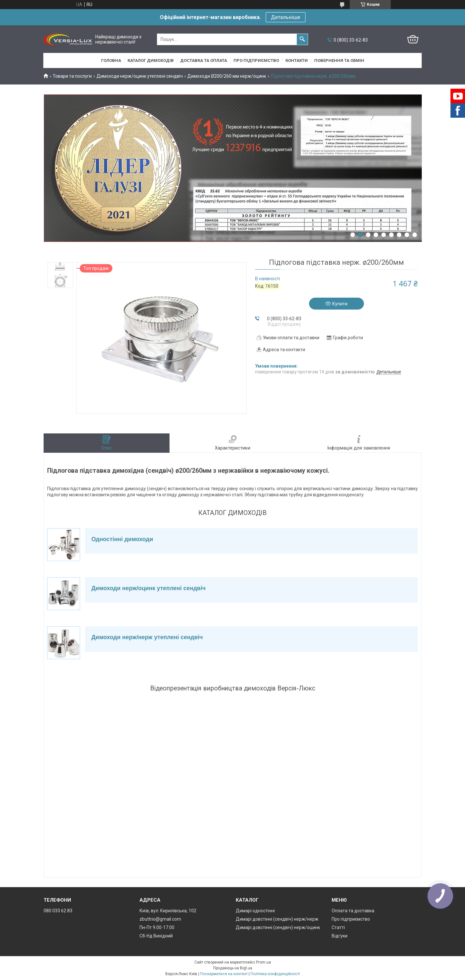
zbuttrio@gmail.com (160, 919)
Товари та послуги (72, 76)
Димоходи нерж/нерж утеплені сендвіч (147, 637)
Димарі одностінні (255, 911)
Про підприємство (256, 60)
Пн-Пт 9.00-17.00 (157, 927)
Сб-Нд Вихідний (156, 936)
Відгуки (340, 936)
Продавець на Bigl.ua (233, 968)
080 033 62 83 (58, 911)
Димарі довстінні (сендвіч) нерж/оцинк (278, 927)
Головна (111, 60)
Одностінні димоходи (122, 539)
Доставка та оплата (204, 60)
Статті (338, 927)
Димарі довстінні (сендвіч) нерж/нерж (277, 919)
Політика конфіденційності (275, 974)
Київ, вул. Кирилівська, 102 (168, 911)
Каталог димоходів (151, 60)
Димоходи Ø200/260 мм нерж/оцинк (227, 76)
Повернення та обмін (339, 60)
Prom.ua (263, 962)
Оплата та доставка (353, 911)
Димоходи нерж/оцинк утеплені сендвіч (140, 76)
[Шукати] (302, 39)
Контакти (297, 60)
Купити (340, 304)
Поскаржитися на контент (224, 974)
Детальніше (286, 17)
